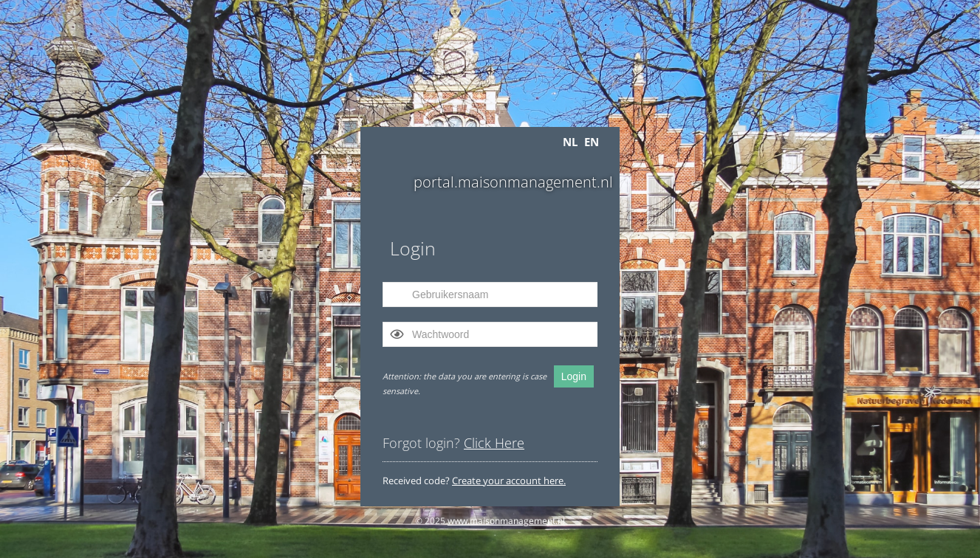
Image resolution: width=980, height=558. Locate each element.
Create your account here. (509, 480)
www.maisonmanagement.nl (506, 521)
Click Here (494, 443)
